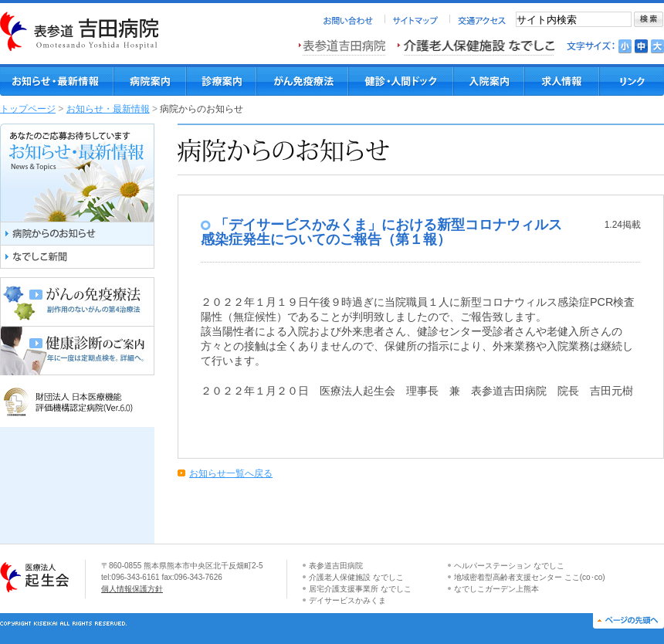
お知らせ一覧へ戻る (231, 473)
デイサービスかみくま (347, 600)
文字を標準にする (641, 46)
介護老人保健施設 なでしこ (356, 577)
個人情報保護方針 (132, 589)
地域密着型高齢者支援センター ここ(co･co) (530, 577)
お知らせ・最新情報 (108, 109)
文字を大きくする (657, 46)
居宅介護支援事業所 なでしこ (360, 589)
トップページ (28, 109)
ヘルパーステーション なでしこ (509, 566)
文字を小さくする (625, 46)
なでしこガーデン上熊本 (496, 589)
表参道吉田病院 (336, 566)
